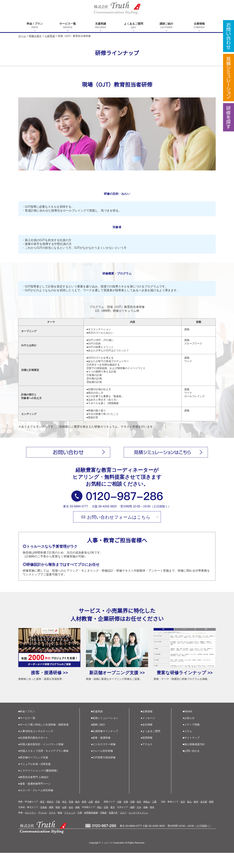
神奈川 (50, 817)
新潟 (97, 817)
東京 (42, 817)
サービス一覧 (68, 26)
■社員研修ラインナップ (105, 746)
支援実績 (101, 26)
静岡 (211, 817)
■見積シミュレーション (105, 733)
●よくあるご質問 (151, 746)
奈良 (139, 817)
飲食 (60, 828)
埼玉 (64, 817)
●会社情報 (147, 740)
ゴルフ (123, 828)
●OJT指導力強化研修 (103, 773)
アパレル (42, 828)
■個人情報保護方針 (194, 759)
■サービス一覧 (27, 733)
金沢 (183, 817)
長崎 (146, 822)
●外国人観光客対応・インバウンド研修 (41, 759)
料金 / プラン (35, 26)
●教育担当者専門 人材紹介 (34, 792)
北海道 (44, 822)
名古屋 (204, 817)
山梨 (91, 817)
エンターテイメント (138, 828)
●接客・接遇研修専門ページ (34, 799)
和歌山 (147, 817)
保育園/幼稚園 (91, 828)
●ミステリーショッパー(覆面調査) (38, 786)
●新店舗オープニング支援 (33, 773)
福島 (78, 822)
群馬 (84, 817)
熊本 (152, 822)
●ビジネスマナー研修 (103, 759)
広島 (106, 822)
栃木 (78, 817)
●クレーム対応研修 (102, 766)
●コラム (187, 746)
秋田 (58, 822)
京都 (132, 817)
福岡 (132, 822)
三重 (154, 817)
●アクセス (147, 759)
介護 (80, 828)
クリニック (70, 828)
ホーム (22, 36)
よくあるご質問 (133, 26)
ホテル (52, 828)
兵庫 (126, 817)
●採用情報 (147, 753)
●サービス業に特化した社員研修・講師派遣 (43, 740)
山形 (64, 822)
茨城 (71, 817)
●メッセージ (148, 733)
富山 (189, 817)
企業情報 (199, 26)
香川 (113, 822)
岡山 (99, 822)
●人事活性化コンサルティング (36, 746)
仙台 (71, 822)
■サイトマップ (191, 753)
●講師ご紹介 (98, 740)
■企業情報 (147, 727)
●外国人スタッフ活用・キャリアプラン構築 (43, 766)
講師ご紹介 (166, 26)
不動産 (103, 828)
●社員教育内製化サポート (33, 753)
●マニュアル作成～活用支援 (34, 779)
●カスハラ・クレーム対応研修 (36, 805)
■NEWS (187, 727)
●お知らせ (189, 733)
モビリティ (30, 828)
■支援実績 (97, 727)
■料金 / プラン (27, 727)
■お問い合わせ (191, 766)
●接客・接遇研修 (101, 753)
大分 (139, 822)
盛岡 (51, 822)
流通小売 (113, 828)
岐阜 (196, 817)
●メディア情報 (191, 740)
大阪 (119, 817)
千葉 (58, 817)
